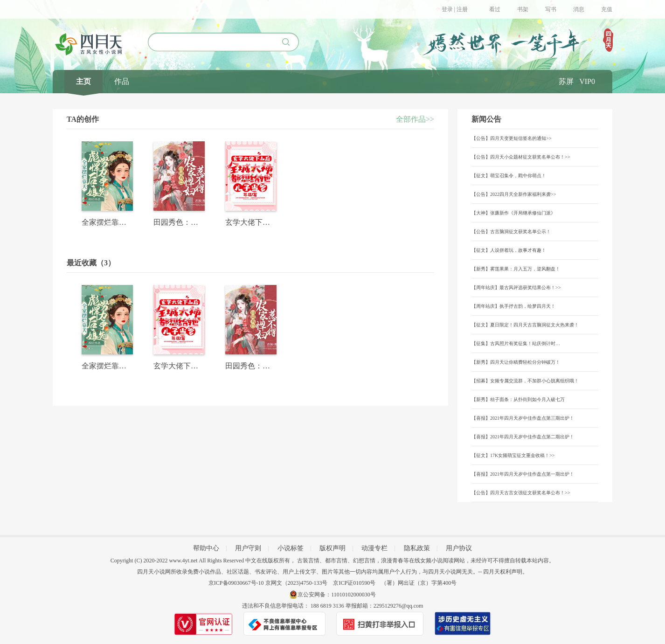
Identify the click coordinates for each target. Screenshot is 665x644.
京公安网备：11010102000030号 (337, 595)
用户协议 (459, 548)
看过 (495, 9)
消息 (579, 9)
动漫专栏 (374, 548)
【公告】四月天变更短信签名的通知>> (511, 138)
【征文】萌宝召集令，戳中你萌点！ (509, 176)
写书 (551, 9)
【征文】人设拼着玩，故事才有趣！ (509, 250)
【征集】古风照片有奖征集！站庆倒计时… (516, 343)
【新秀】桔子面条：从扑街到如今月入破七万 (518, 399)
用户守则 (248, 548)
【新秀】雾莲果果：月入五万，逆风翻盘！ (516, 269)
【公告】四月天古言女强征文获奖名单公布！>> (521, 493)
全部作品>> (415, 119)
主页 (83, 81)
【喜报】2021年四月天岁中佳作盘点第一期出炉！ (523, 474)
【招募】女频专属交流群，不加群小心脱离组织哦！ (525, 381)
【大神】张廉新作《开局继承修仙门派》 (513, 213)
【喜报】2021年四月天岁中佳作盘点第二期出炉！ (523, 437)
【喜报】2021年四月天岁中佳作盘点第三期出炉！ (523, 418)
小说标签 (291, 548)
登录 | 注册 (455, 9)
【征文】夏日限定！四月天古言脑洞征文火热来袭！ (525, 325)
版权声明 (332, 548)
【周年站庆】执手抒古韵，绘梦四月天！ (513, 306)
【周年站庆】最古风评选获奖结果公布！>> (516, 287)
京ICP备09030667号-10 (236, 583)
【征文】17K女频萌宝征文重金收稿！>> (513, 455)
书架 (523, 9)
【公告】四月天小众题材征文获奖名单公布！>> (521, 157)
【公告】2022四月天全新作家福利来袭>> (514, 194)
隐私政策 (417, 548)
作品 (122, 81)
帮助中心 (206, 548)
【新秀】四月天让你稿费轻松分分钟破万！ (516, 362)
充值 (607, 9)
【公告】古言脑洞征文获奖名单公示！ (511, 232)
